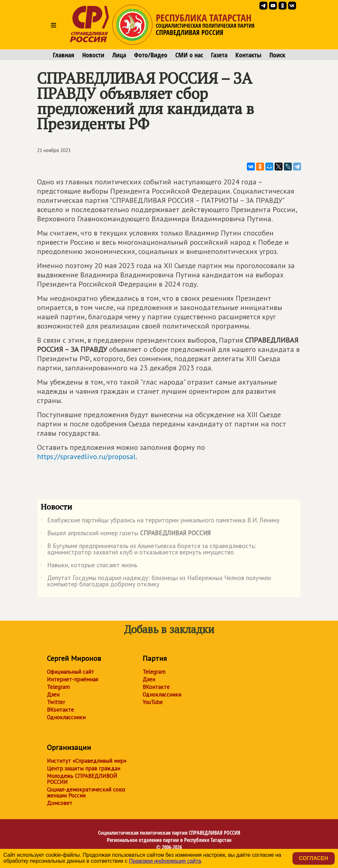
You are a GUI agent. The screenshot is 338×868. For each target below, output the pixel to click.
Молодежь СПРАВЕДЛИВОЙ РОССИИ (82, 779)
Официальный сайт (70, 672)
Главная (64, 55)
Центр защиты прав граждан (84, 768)
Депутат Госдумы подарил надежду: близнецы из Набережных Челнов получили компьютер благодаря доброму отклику (156, 581)
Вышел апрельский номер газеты (126, 534)
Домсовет (60, 803)
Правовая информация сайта (165, 861)
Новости (93, 55)
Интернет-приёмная (72, 679)
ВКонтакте (60, 710)
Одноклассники (66, 717)
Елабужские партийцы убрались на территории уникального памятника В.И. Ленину (160, 521)
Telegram (58, 687)
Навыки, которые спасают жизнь (89, 566)
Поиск (277, 55)
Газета (219, 55)
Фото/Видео (151, 55)
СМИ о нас (189, 55)
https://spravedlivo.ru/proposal (86, 456)
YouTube (153, 702)
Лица (119, 55)
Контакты (248, 55)
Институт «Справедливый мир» (87, 761)
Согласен (314, 858)
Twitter (56, 702)
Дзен (53, 695)
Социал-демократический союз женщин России (86, 792)
